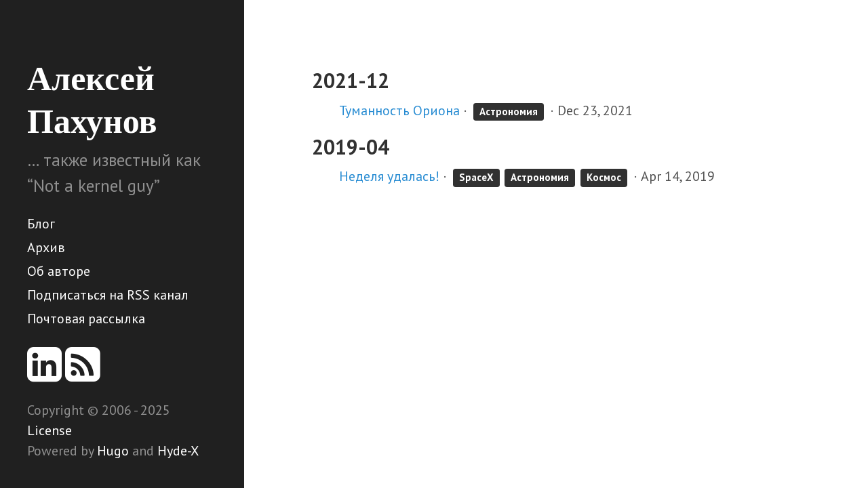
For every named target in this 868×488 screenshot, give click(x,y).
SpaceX (476, 177)
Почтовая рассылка (86, 319)
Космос (604, 177)
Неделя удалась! (389, 176)
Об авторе (59, 271)
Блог (41, 224)
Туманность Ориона (399, 110)
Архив (46, 247)
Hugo (113, 451)
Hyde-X (178, 451)
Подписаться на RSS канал (108, 295)
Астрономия (509, 111)
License (50, 430)
